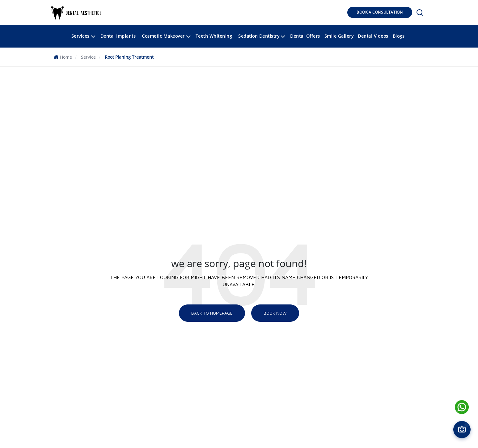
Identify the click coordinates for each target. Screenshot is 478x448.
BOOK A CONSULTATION (380, 12)
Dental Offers (305, 36)
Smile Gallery (339, 36)
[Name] (462, 407)
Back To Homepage (212, 313)
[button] (76, 12)
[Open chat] (462, 429)
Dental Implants (118, 36)
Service (88, 57)
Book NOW (275, 313)
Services (84, 37)
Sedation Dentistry (262, 37)
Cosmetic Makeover (167, 37)
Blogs (399, 36)
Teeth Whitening (214, 36)
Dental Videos (373, 36)
